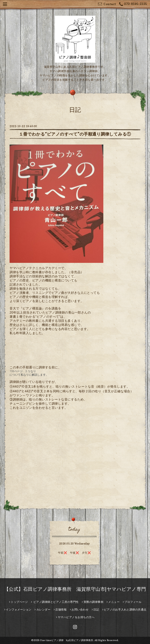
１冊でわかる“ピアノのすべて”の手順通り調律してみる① (75, 134)
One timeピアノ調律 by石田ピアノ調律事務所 (67, 640)
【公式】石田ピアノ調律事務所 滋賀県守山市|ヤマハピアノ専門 (75, 589)
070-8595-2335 (133, 4)
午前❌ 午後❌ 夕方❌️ (75, 553)
